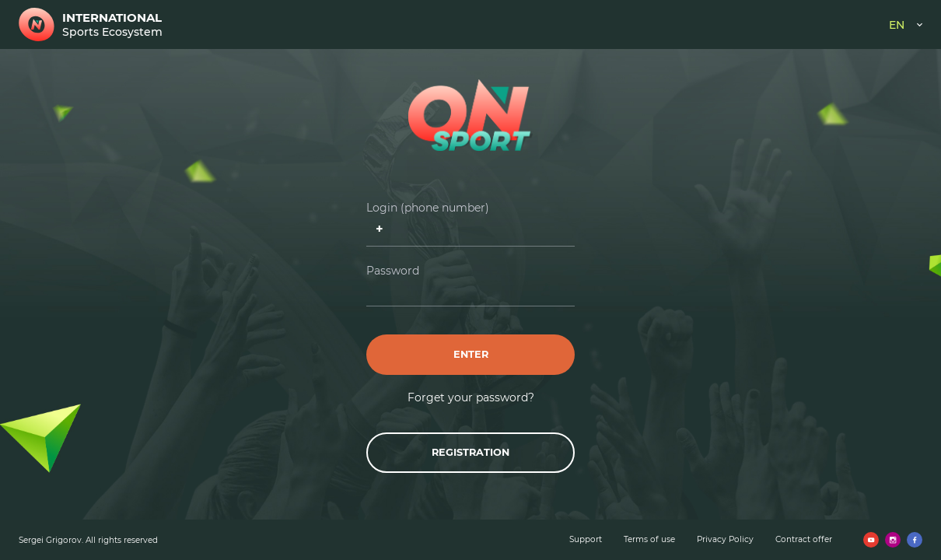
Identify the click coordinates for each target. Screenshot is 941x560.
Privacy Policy (725, 539)
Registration (471, 452)
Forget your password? (471, 397)
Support (586, 539)
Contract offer (804, 539)
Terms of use (649, 539)
